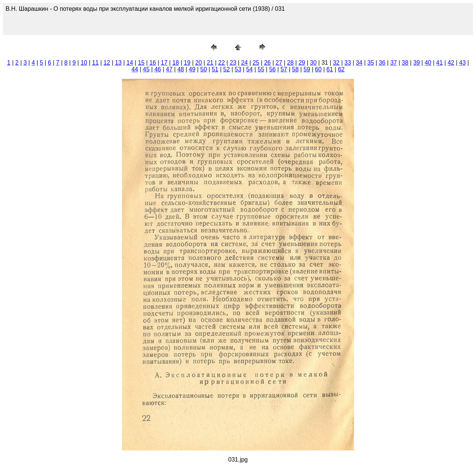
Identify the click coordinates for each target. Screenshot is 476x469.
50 (204, 69)
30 (313, 63)
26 (267, 63)
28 (290, 63)
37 (393, 63)
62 (341, 69)
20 (199, 63)
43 (463, 63)
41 (440, 63)
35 (371, 63)
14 (130, 63)
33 (348, 63)
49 (192, 69)
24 (244, 63)
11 (96, 63)
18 (176, 63)
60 (318, 69)
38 (405, 63)
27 (279, 63)
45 (146, 69)
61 (330, 69)
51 (215, 69)
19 (187, 63)
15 (141, 63)
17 (164, 63)
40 (428, 63)
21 (210, 63)
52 (226, 69)
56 (273, 69)
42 (451, 63)
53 (238, 69)
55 (261, 69)
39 (416, 63)
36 (382, 63)
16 (153, 63)
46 (158, 69)
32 (336, 63)
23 (233, 63)
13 (118, 63)
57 (284, 69)
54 (250, 69)
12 (107, 63)
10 (84, 63)
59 (307, 69)
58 (295, 69)
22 (222, 63)
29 (302, 63)
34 (359, 63)
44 (135, 69)
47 (169, 69)
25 (256, 63)
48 (181, 69)
